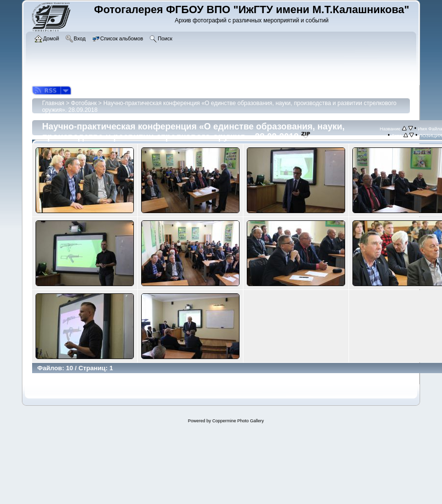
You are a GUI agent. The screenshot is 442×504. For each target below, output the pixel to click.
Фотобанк (84, 103)
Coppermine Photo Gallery (238, 421)
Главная (53, 103)
